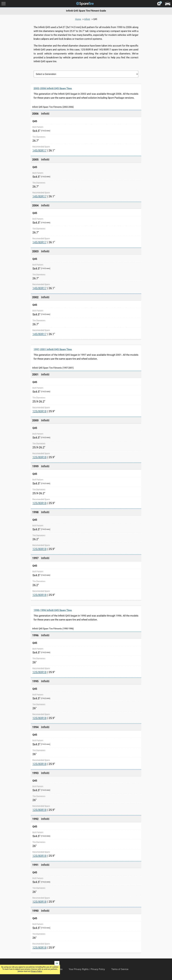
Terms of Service (120, 969)
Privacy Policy (36, 971)
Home (78, 19)
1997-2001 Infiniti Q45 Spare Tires (53, 349)
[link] (86, 133)
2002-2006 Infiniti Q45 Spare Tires (53, 88)
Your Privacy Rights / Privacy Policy (87, 969)
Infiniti (87, 19)
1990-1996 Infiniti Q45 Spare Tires (53, 610)
